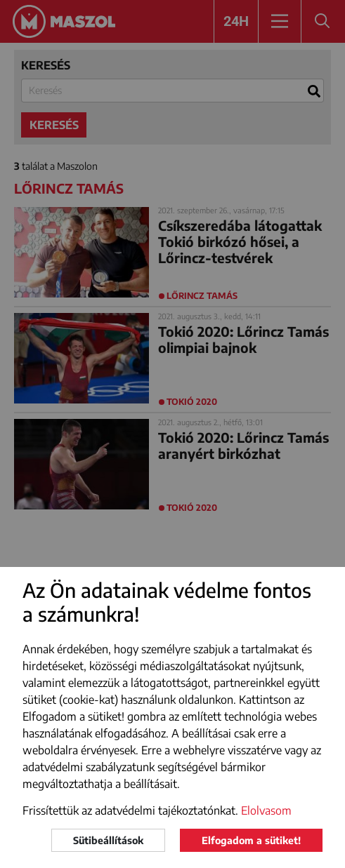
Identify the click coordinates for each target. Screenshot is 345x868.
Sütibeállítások (108, 840)
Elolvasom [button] (266, 810)
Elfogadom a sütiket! (251, 840)
